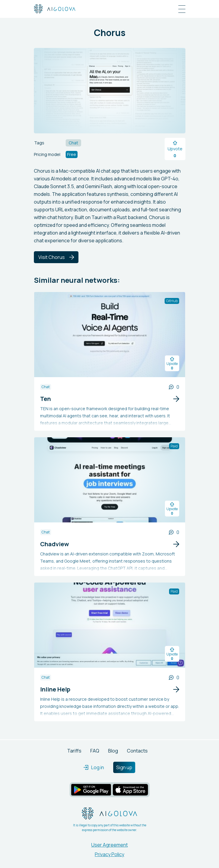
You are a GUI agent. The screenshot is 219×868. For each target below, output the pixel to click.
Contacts (137, 751)
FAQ (95, 751)
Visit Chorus (56, 257)
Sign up (124, 767)
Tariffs (74, 751)
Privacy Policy (109, 854)
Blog (113, 751)
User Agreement (109, 845)
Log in (94, 767)
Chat (46, 387)
